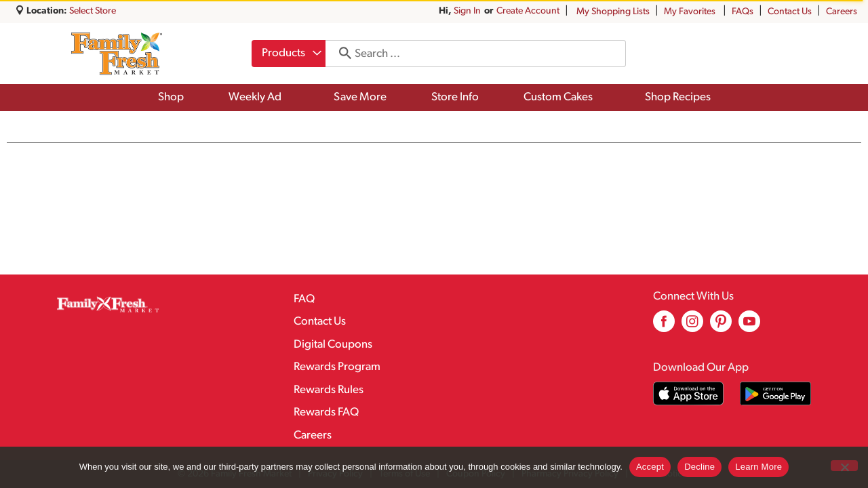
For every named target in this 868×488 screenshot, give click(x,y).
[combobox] (289, 54)
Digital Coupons (333, 345)
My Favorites (691, 12)
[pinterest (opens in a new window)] (721, 326)
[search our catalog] (340, 54)
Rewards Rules (329, 390)
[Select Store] (94, 11)
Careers (842, 12)
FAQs (743, 12)
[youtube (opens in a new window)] (749, 326)
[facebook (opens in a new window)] (664, 326)
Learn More (758, 467)
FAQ (304, 299)
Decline (699, 467)
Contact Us (790, 12)
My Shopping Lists (613, 12)
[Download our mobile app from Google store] (775, 393)
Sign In (467, 11)
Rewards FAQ (326, 412)
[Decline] (844, 466)
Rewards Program (337, 367)
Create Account (528, 11)
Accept (650, 467)
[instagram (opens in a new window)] (692, 326)
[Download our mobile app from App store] (689, 393)
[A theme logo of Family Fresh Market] (116, 54)
